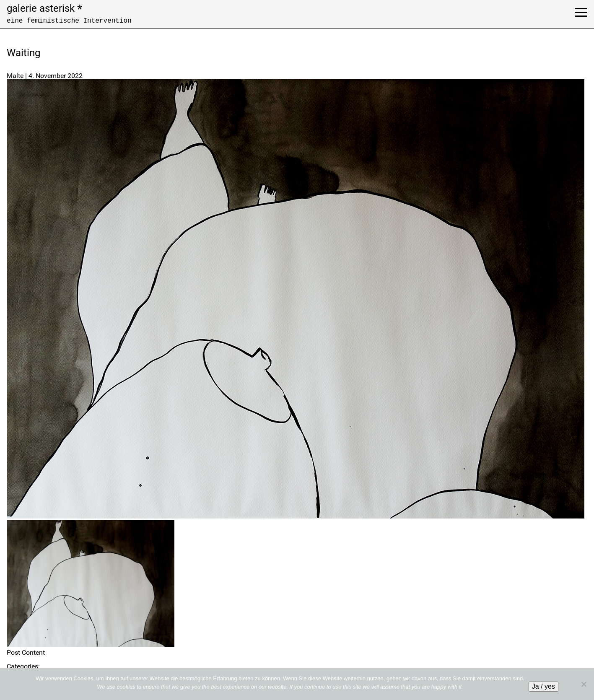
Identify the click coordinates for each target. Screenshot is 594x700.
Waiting (23, 53)
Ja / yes (543, 686)
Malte (15, 76)
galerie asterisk (44, 8)
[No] (584, 684)
